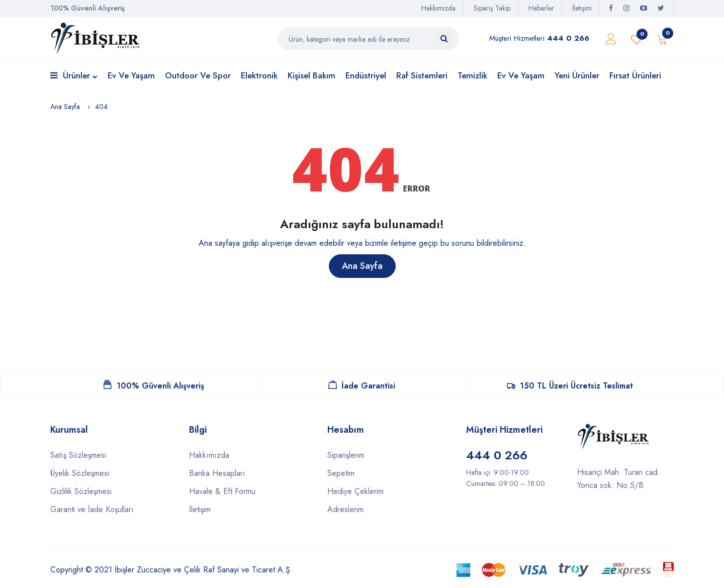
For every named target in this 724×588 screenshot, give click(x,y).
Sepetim (341, 473)
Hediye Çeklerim (355, 491)
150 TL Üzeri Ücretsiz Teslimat (570, 386)
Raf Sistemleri (422, 75)
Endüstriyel (366, 75)
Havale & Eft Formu (222, 491)
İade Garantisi (362, 386)
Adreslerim (345, 509)
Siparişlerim (346, 455)
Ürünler (74, 76)
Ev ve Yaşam (131, 75)
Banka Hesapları (217, 473)
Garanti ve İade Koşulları (92, 509)
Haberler (541, 8)
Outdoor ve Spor (198, 75)
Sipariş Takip (492, 8)
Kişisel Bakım (311, 75)
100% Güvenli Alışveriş (154, 386)
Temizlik (472, 75)
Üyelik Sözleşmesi (80, 473)
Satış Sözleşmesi (78, 455)
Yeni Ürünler (577, 75)
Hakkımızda (438, 8)
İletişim (582, 8)
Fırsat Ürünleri (635, 75)
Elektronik (259, 75)
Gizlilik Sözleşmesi (81, 491)
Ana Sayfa (65, 107)
